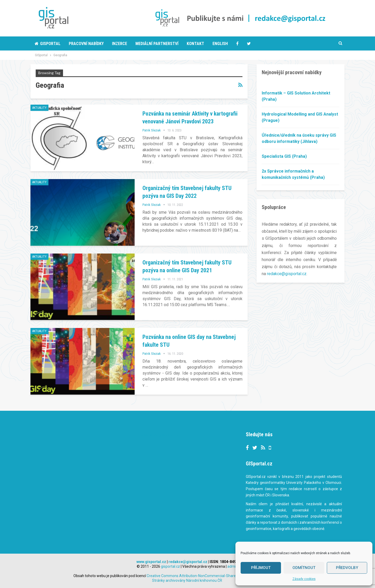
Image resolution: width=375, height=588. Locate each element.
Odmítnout (304, 568)
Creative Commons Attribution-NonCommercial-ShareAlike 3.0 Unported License (224, 576)
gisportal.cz (170, 566)
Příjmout (261, 568)
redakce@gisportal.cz (287, 274)
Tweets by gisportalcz (158, 435)
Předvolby (347, 568)
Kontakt (195, 44)
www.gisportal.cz (151, 562)
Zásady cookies (304, 579)
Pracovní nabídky (86, 44)
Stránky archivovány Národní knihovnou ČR (187, 580)
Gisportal (48, 44)
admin (233, 566)
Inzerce (120, 44)
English (220, 44)
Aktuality (39, 108)
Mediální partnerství (157, 44)
